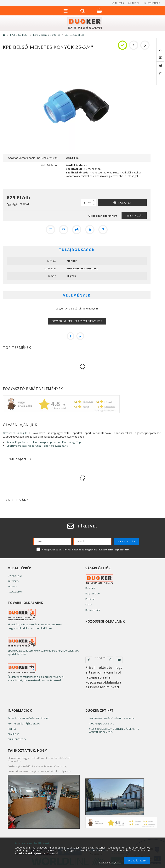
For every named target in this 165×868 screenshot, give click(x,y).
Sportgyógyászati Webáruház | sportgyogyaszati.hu (37, 446)
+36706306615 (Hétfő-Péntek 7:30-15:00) (112, 718)
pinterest (110, 660)
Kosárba (125, 203)
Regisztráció (93, 593)
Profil (134, 3)
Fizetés (12, 729)
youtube (119, 660)
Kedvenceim (93, 610)
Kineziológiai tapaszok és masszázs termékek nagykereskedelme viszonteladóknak (35, 626)
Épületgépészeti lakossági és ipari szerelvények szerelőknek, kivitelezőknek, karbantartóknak (36, 679)
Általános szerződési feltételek (28, 718)
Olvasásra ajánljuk (15, 433)
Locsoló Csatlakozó (74, 35)
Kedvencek (153, 3)
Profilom (90, 599)
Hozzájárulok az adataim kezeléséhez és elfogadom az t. (86, 550)
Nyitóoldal (15, 576)
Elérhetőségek (17, 739)
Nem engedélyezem (110, 863)
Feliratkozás (134, 216)
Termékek (14, 581)
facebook (89, 660)
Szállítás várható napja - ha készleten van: (33, 158)
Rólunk (12, 586)
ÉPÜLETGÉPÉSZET (19, 35)
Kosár (89, 604)
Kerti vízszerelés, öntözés (47, 35)
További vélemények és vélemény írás (77, 321)
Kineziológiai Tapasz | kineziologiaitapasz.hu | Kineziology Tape (44, 442)
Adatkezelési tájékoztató (24, 724)
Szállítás (14, 734)
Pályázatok (15, 592)
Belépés (117, 3)
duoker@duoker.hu (102, 724)
